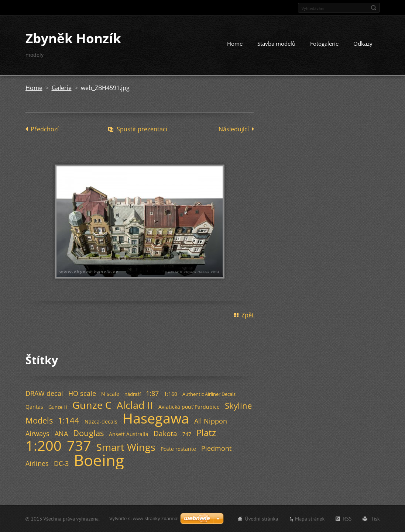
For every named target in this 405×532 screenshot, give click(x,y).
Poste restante (178, 449)
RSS (347, 519)
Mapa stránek (310, 519)
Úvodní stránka (262, 519)
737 (79, 445)
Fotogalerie (324, 44)
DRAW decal (44, 393)
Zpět (248, 315)
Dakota (165, 433)
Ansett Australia (129, 434)
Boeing (99, 460)
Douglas (88, 433)
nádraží (133, 394)
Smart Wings (126, 447)
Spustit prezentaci (142, 129)
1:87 (152, 393)
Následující (234, 129)
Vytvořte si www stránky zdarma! (144, 519)
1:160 (171, 394)
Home (235, 44)
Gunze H (58, 407)
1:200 (44, 445)
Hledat (374, 8)
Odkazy (363, 44)
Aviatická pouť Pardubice (189, 407)
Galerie (62, 88)
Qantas (34, 407)
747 (187, 434)
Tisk (375, 519)
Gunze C (92, 405)
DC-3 (61, 463)
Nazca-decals (101, 422)
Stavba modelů (276, 44)
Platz (206, 433)
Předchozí (45, 129)
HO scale (82, 393)
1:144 (69, 420)
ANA (61, 433)
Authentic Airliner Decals (209, 394)
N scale (110, 394)
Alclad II (135, 405)
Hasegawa (156, 418)
